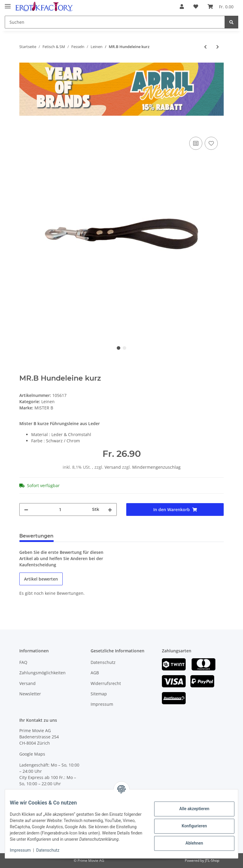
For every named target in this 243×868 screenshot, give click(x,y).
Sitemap (99, 694)
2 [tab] (124, 348)
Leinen (48, 402)
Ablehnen (189, 840)
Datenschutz (103, 662)
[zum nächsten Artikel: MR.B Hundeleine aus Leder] (218, 47)
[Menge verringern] (26, 509)
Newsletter (30, 694)
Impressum (102, 704)
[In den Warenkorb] (24, 129)
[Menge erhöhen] (110, 509)
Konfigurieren (189, 823)
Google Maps (32, 754)
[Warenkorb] (221, 7)
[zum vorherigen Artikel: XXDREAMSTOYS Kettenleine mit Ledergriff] (205, 47)
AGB (95, 673)
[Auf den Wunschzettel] (211, 143)
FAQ (23, 662)
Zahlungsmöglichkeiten (42, 673)
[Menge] (60, 509)
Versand (113, 467)
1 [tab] (119, 348)
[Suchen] (115, 22)
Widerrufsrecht (106, 683)
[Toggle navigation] (8, 4)
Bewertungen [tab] (36, 536)
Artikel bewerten (41, 579)
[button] (182, 7)
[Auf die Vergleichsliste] (196, 143)
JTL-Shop (212, 860)
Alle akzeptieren (189, 806)
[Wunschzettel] (196, 7)
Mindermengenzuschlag (156, 467)
